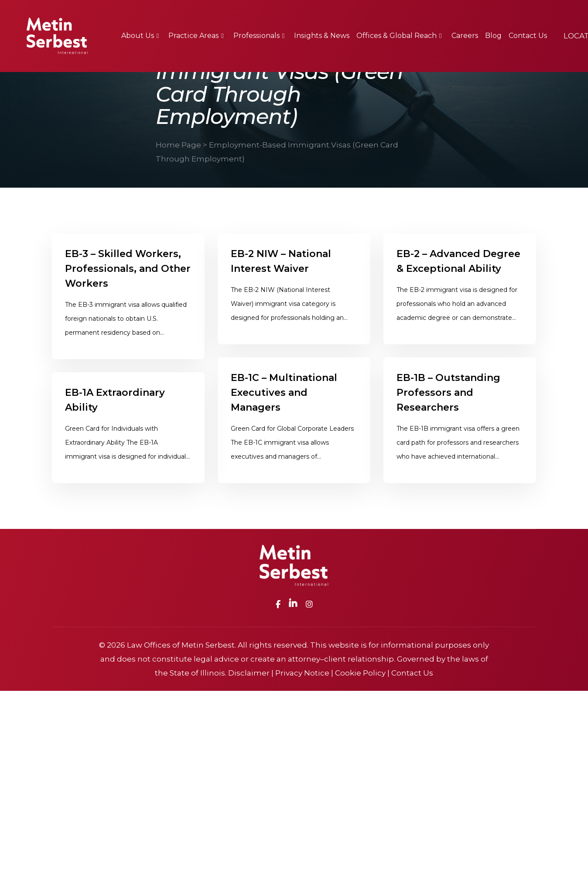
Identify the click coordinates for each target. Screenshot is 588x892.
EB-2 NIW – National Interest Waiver (281, 261)
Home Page (178, 145)
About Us (138, 36)
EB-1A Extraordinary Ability (115, 409)
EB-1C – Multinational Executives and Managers (284, 401)
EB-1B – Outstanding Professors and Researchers (448, 401)
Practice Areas (193, 36)
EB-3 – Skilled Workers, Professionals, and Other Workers (128, 269)
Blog (493, 36)
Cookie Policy (360, 673)
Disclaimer (249, 673)
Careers (465, 36)
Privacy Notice (302, 673)
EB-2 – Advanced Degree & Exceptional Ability (458, 261)
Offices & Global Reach (397, 36)
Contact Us (528, 36)
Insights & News (322, 36)
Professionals (256, 36)
